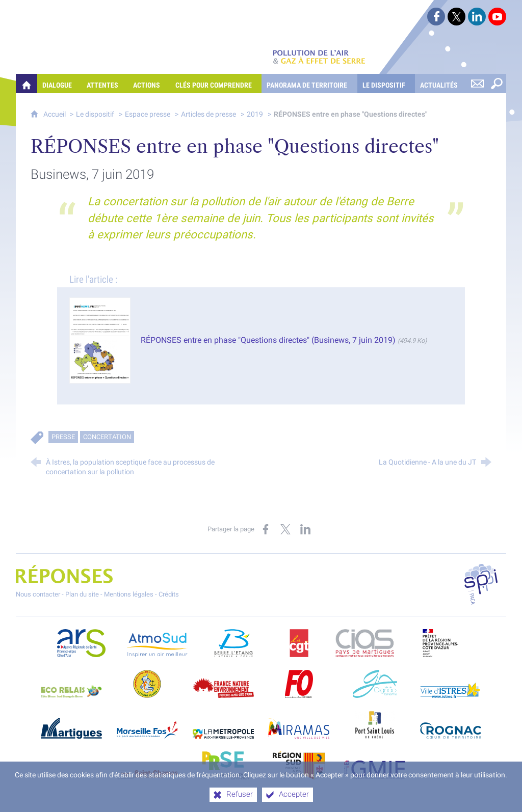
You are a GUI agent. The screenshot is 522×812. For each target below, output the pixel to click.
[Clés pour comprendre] (216, 84)
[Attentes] (105, 84)
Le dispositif (95, 114)
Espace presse (148, 114)
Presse (63, 437)
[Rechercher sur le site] (497, 84)
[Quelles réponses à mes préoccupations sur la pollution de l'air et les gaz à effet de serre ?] (27, 84)
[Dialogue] (59, 84)
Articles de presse (208, 114)
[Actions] (149, 84)
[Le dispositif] (386, 84)
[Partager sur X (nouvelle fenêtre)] (285, 529)
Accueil (55, 114)
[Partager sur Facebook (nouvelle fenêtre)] (266, 529)
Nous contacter (38, 594)
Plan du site (82, 594)
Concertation (107, 437)
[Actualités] (441, 84)
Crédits (169, 594)
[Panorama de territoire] (309, 84)
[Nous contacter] (477, 84)
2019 (255, 114)
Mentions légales (129, 594)
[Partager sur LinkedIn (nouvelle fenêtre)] (305, 529)
